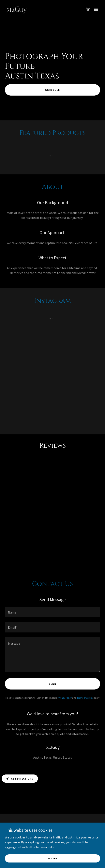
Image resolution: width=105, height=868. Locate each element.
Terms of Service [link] (85, 698)
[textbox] (52, 612)
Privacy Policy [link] (65, 698)
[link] (38, 10)
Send (53, 684)
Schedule (52, 90)
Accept (53, 858)
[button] (96, 9)
